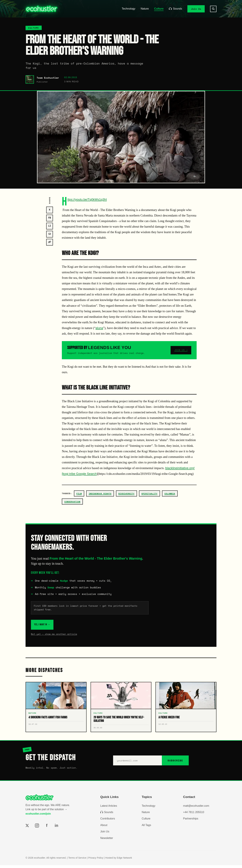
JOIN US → (181, 350)
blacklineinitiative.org (179, 468)
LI (50, 226)
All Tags (146, 828)
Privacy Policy (96, 861)
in (56, 828)
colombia (170, 494)
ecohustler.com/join (38, 817)
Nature (145, 9)
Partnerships (191, 822)
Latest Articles (109, 809)
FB (50, 218)
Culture (159, 9)
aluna (99, 328)
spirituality (149, 494)
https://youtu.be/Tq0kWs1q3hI (87, 199)
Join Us (196, 9)
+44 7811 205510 (194, 815)
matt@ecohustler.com (196, 809)
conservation (72, 502)
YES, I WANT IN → (51, 626)
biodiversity (126, 494)
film (79, 494)
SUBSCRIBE (175, 763)
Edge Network (124, 861)
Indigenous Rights (100, 494)
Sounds (175, 9)
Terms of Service (77, 861)
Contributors (108, 822)
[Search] (213, 9)
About (104, 828)
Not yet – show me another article (54, 637)
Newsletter (107, 841)
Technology (128, 9)
